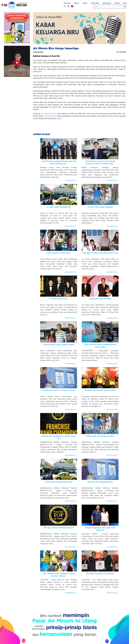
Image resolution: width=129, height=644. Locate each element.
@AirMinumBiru (50, 116)
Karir (125, 3)
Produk (76, 3)
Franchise (67, 3)
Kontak (117, 3)
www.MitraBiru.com (49, 114)
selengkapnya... (71, 180)
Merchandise (107, 3)
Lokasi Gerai (95, 3)
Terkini (85, 3)
